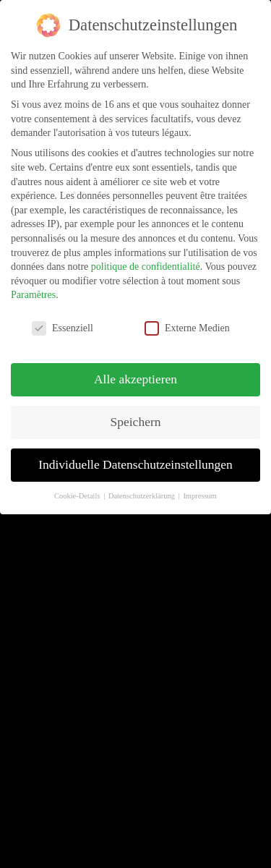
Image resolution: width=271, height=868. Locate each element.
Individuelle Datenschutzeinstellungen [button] (135, 464)
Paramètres (33, 295)
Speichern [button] (136, 422)
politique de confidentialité (146, 267)
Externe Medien (187, 328)
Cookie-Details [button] (78, 496)
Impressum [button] (200, 496)
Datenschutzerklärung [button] (143, 496)
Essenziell (63, 328)
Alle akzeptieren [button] (135, 379)
